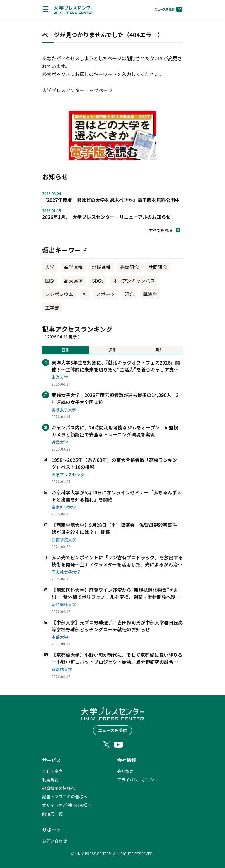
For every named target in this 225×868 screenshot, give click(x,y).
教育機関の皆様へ (59, 788)
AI (85, 294)
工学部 (52, 307)
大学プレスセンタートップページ (77, 90)
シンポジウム (59, 294)
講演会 (150, 294)
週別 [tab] (112, 350)
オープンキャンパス (134, 281)
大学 (50, 267)
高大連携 (73, 281)
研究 (129, 294)
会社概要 (125, 771)
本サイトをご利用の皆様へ (67, 805)
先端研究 (129, 267)
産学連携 (73, 267)
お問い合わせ (54, 841)
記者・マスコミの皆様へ (65, 797)
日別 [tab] (66, 350)
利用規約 (50, 780)
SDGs (98, 281)
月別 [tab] (159, 350)
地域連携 (101, 267)
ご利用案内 (52, 771)
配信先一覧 (52, 814)
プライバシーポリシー (138, 780)
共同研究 (158, 267)
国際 (50, 281)
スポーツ (105, 294)
